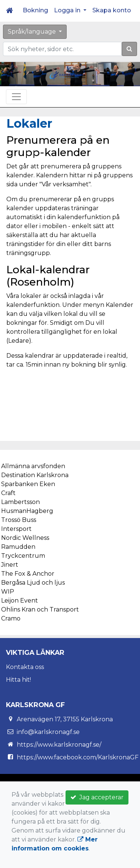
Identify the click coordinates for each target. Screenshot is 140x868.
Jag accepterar (97, 797)
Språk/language (33, 32)
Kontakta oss (25, 667)
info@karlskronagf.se (48, 732)
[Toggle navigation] (16, 97)
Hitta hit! (18, 680)
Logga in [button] (68, 10)
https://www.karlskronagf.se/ (59, 745)
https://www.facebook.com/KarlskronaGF (78, 757)
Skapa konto (112, 10)
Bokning (35, 10)
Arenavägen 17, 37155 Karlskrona (65, 719)
